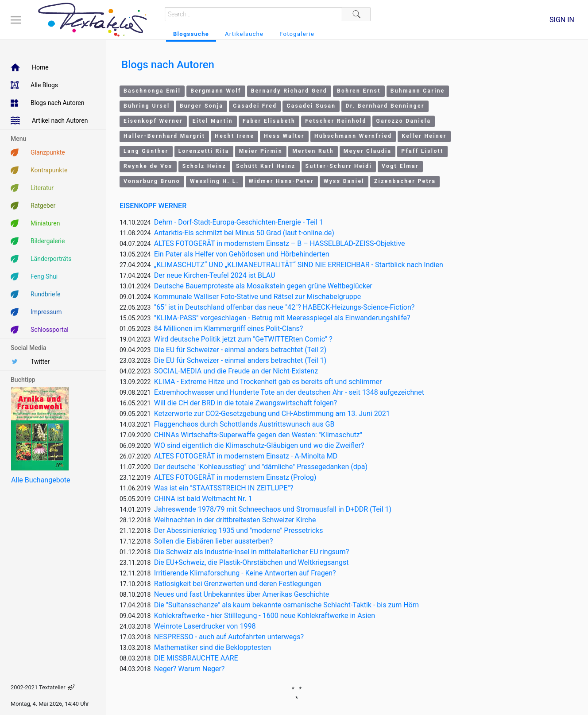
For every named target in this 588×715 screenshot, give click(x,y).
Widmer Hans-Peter (281, 181)
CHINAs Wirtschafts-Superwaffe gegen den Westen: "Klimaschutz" (258, 435)
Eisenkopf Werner (153, 121)
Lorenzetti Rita (204, 151)
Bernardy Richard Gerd (289, 91)
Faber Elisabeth (269, 121)
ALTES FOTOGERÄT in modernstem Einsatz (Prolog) (235, 477)
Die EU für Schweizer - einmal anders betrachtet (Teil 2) (240, 350)
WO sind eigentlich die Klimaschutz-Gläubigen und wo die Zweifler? (259, 445)
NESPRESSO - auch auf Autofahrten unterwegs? (229, 637)
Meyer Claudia (368, 151)
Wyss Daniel (344, 181)
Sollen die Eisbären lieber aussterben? (214, 541)
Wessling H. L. (215, 181)
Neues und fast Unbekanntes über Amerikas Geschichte (242, 594)
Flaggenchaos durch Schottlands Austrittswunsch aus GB (244, 424)
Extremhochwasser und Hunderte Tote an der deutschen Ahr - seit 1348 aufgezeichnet (289, 392)
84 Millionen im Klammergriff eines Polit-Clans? (229, 328)
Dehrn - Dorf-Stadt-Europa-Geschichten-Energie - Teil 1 (239, 222)
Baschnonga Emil (152, 91)
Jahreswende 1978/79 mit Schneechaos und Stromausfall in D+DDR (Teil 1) (273, 509)
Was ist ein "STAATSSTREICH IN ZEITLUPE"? (224, 488)
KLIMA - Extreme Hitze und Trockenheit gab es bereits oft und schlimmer (268, 382)
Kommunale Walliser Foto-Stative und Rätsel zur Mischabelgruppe (258, 297)
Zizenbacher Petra (405, 181)
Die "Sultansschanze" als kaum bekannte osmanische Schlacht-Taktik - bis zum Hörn (286, 605)
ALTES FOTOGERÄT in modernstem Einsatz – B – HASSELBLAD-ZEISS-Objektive (280, 243)
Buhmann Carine (418, 91)
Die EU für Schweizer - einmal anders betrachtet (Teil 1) (240, 360)
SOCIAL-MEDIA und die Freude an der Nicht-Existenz (236, 371)
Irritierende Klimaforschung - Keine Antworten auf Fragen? (245, 573)
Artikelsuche (244, 34)
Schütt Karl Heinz (266, 166)
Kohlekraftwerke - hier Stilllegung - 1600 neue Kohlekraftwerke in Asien (265, 616)
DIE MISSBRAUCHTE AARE (196, 658)
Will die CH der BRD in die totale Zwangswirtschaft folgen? (246, 403)
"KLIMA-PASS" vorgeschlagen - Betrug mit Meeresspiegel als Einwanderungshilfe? (282, 318)
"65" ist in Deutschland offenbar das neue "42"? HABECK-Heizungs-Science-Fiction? (284, 307)
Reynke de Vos (148, 166)
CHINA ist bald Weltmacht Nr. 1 (203, 499)
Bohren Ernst (359, 91)
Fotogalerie (297, 34)
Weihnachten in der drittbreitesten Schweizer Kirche (235, 520)
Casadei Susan (311, 106)
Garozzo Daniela (404, 121)
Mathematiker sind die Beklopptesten (213, 647)
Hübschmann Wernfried (353, 136)
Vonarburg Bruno (152, 181)
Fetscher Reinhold (336, 121)
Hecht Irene (234, 136)
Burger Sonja (202, 106)
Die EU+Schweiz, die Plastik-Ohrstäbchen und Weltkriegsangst (251, 562)
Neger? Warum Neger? (190, 669)
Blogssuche (191, 34)
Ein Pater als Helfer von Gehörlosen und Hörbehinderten (242, 254)
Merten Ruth (313, 151)
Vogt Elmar (400, 166)
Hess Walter (284, 136)
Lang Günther (146, 151)
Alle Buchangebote (41, 480)
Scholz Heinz (204, 166)
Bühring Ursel (147, 106)
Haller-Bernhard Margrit (164, 136)
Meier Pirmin (261, 151)
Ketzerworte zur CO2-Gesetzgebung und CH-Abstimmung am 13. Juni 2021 (272, 414)
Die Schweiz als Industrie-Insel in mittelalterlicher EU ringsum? (251, 552)
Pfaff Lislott (422, 151)
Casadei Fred (255, 106)
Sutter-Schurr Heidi (339, 166)
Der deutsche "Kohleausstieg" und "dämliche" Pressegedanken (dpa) (261, 467)
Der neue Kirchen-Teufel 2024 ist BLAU (215, 275)
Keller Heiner (424, 136)
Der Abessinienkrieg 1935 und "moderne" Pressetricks (239, 530)
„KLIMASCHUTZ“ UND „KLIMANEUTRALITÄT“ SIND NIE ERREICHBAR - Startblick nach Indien (299, 265)
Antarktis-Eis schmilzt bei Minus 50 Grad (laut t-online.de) (244, 233)
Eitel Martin (213, 121)
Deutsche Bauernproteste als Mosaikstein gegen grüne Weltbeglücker (263, 286)
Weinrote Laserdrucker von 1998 (205, 626)
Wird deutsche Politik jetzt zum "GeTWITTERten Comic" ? (243, 339)
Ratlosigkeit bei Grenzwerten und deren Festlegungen (238, 584)
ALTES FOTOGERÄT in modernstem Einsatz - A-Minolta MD (246, 456)
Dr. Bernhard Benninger (385, 106)
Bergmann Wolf (216, 91)
